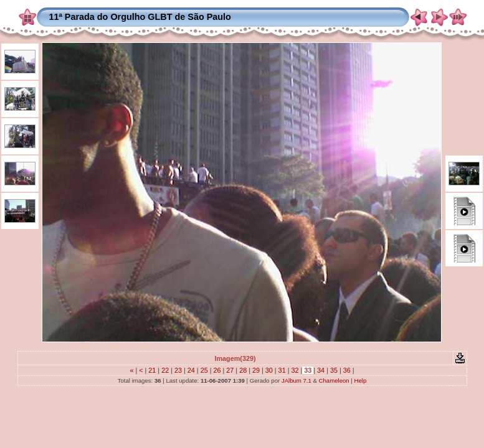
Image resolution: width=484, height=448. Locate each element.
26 (217, 370)
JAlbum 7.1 (297, 380)
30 (269, 370)
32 (295, 370)
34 (321, 370)
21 (152, 370)
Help (361, 380)
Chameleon (334, 380)
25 (204, 370)
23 (178, 370)
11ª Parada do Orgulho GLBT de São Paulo (140, 17)
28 (243, 370)
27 (230, 370)
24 (191, 370)
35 (334, 370)
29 (256, 370)
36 (347, 370)
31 (282, 370)
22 (165, 370)
